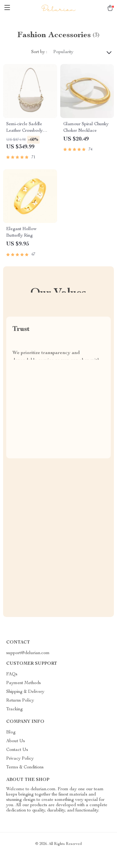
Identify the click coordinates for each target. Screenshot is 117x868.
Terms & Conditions (25, 767)
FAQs (12, 674)
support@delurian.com (28, 653)
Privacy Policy (20, 759)
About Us (16, 741)
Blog (11, 732)
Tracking (15, 709)
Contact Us (17, 750)
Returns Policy (20, 701)
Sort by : (39, 52)
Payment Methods (24, 683)
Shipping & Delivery (25, 692)
